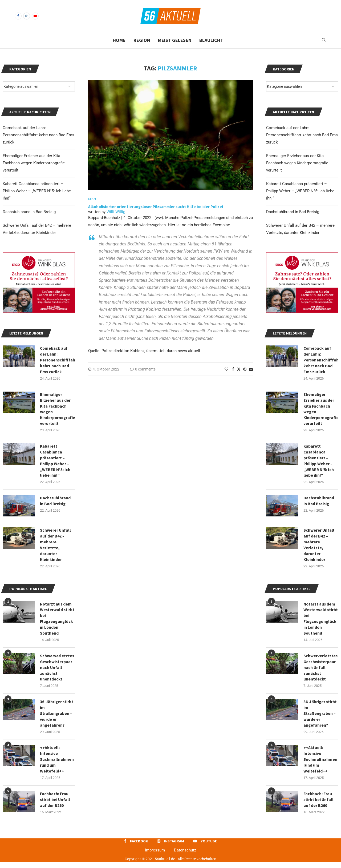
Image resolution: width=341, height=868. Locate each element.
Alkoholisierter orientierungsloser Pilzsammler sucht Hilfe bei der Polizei (156, 207)
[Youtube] (35, 16)
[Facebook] (18, 16)
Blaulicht (211, 40)
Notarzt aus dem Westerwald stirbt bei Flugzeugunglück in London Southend (320, 622)
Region (142, 40)
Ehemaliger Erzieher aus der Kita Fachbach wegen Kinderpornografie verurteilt (297, 163)
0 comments (143, 369)
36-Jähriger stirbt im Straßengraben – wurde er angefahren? (320, 718)
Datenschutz (185, 856)
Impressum (155, 856)
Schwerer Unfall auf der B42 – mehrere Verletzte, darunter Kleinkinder (319, 547)
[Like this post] (226, 369)
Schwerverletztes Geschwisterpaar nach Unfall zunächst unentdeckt (321, 672)
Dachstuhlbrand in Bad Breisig (293, 212)
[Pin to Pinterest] (245, 369)
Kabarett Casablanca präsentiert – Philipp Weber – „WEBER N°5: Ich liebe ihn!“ (300, 191)
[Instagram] (27, 16)
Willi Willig (116, 212)
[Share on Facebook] (233, 369)
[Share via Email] (251, 369)
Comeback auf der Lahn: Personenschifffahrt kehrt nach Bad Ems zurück (302, 135)
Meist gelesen (175, 40)
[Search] (324, 40)
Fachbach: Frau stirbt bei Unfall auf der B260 (319, 805)
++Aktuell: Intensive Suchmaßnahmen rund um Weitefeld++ (320, 765)
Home (119, 40)
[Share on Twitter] (239, 369)
